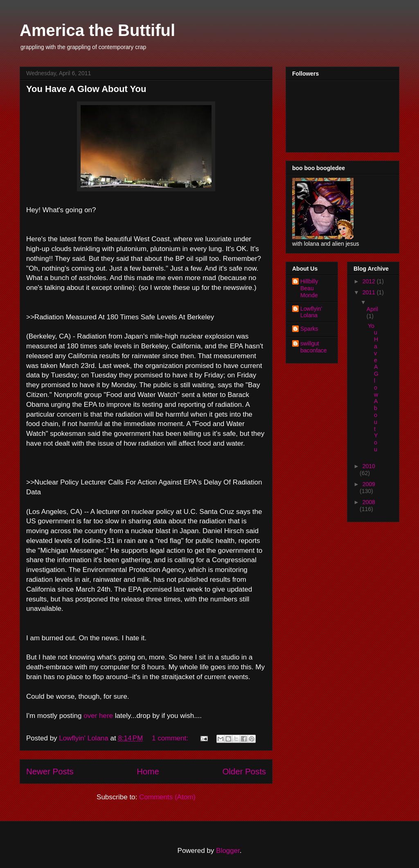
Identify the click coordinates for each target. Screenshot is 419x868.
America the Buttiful (97, 30)
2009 (369, 484)
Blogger (228, 851)
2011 (370, 292)
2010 (369, 466)
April (372, 309)
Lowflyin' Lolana (311, 312)
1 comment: (171, 738)
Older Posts (244, 772)
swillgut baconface (314, 347)
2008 (369, 502)
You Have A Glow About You (86, 89)
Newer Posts (50, 772)
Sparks (309, 329)
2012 (370, 281)
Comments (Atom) (167, 797)
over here (98, 716)
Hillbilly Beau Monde (309, 288)
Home (148, 772)
